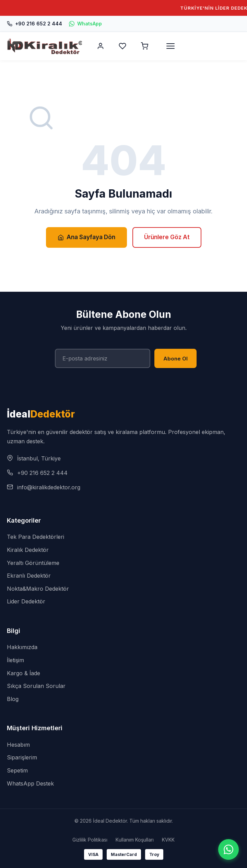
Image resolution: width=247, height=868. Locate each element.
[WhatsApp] (228, 849)
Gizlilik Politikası (90, 840)
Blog (13, 699)
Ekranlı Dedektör (29, 576)
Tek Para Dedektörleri (36, 537)
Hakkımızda (22, 647)
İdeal (41, 414)
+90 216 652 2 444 (34, 24)
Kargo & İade (23, 673)
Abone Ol (175, 359)
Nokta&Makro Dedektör (38, 589)
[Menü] (170, 46)
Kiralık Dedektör (28, 550)
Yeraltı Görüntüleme (33, 563)
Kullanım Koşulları (135, 840)
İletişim (15, 660)
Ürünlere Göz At (167, 237)
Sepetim (17, 770)
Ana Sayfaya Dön (86, 237)
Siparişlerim (22, 757)
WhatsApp (85, 24)
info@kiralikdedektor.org (49, 487)
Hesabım (18, 745)
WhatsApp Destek (30, 783)
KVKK (168, 840)
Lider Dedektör (26, 601)
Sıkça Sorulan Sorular (36, 686)
